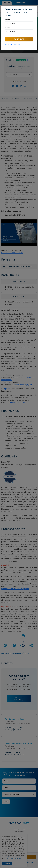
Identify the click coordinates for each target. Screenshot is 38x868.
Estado (8, 20)
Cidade (8, 28)
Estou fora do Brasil (13, 45)
